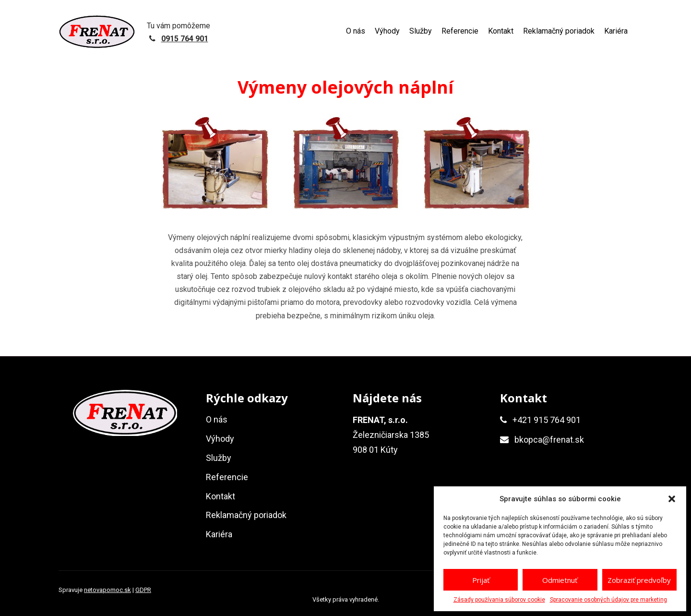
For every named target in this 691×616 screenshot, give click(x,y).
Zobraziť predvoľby (639, 580)
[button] (672, 499)
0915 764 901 (185, 39)
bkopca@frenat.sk (549, 440)
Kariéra (616, 31)
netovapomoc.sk (107, 590)
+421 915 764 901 (547, 420)
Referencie (460, 31)
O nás (356, 31)
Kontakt (501, 31)
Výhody (387, 31)
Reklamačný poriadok (559, 31)
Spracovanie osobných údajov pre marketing (608, 600)
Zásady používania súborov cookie (499, 600)
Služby (421, 31)
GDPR (143, 590)
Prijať (481, 580)
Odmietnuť (560, 580)
